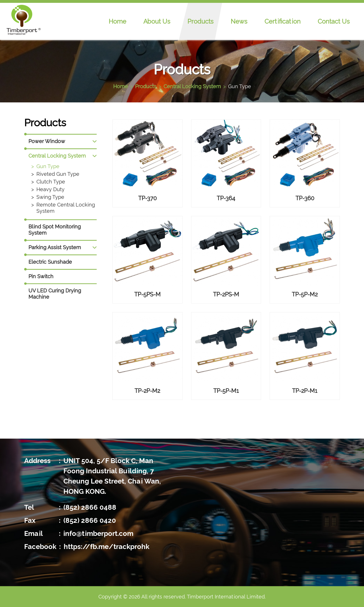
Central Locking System (192, 86)
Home (117, 21)
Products (200, 21)
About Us (157, 21)
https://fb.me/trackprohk (106, 547)
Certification (283, 21)
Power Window (47, 141)
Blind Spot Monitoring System (55, 230)
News (239, 21)
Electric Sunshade (50, 262)
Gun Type (240, 86)
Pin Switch (41, 276)
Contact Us (334, 21)
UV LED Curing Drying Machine (55, 294)
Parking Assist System (55, 247)
